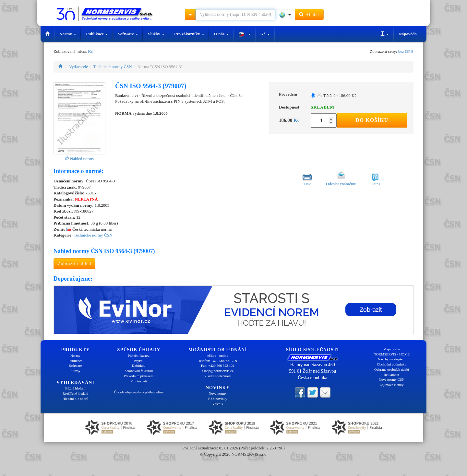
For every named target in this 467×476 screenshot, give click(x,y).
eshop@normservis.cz (218, 371)
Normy (68, 34)
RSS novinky (218, 399)
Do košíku (372, 120)
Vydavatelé (78, 67)
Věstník (218, 404)
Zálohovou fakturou (139, 371)
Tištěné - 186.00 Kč (337, 95)
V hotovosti (139, 381)
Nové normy (218, 393)
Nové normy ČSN (392, 379)
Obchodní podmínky (392, 364)
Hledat (309, 14)
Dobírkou (138, 366)
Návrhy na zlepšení (392, 359)
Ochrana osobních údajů (392, 369)
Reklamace (392, 375)
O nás (221, 34)
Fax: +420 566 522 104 (218, 366)
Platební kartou (139, 355)
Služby (156, 34)
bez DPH (406, 51)
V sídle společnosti (218, 376)
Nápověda (408, 34)
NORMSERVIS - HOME (392, 354)
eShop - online (218, 355)
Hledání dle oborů (75, 399)
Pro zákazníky (189, 34)
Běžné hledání (75, 388)
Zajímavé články (392, 385)
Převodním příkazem (139, 376)
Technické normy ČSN (113, 67)
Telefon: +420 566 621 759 (218, 361)
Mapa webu (392, 349)
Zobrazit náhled (74, 264)
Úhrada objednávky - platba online (139, 392)
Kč (265, 34)
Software (128, 34)
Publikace (97, 34)
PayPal (139, 361)
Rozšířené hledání (75, 393)
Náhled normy (80, 159)
